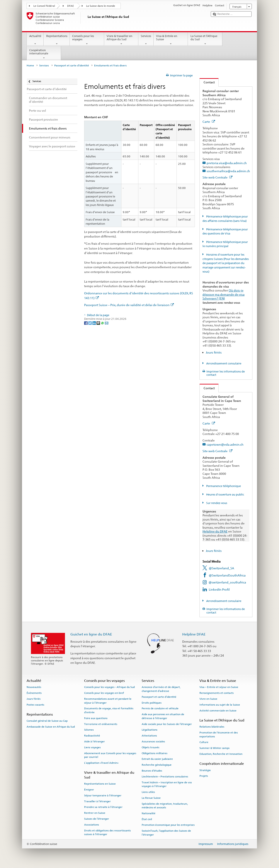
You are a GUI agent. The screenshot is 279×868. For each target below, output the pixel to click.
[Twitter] (90, 323)
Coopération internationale (44, 54)
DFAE (71, 6)
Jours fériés (214, 352)
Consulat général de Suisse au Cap (47, 721)
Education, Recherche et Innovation (221, 754)
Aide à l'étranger (94, 742)
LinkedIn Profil (219, 589)
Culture (204, 742)
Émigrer (89, 790)
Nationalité (149, 813)
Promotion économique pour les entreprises (168, 825)
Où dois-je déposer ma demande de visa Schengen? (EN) (224, 294)
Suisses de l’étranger (97, 819)
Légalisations (150, 730)
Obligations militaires (155, 753)
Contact (207, 82)
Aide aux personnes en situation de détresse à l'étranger (163, 716)
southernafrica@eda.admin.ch (228, 171)
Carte (209, 122)
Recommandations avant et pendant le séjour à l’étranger (108, 701)
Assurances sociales (153, 742)
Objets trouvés (151, 747)
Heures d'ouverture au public (225, 495)
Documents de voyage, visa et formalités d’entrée (109, 710)
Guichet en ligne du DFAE (91, 634)
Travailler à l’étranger (97, 801)
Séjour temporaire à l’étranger (103, 796)
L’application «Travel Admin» (101, 763)
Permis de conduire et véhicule (160, 708)
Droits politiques (152, 703)
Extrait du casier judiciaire (157, 759)
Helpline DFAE (194, 634)
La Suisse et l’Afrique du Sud (205, 40)
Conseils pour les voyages (87, 40)
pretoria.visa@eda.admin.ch (227, 163)
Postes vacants (35, 705)
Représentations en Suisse (100, 784)
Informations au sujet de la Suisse (220, 705)
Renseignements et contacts (217, 693)
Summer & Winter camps (214, 748)
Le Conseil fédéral (44, 6)
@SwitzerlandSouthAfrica (227, 575)
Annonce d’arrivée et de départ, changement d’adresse (161, 689)
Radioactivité (92, 736)
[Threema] (99, 323)
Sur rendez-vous (216, 503)
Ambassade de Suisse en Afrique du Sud (51, 727)
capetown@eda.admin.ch (225, 444)
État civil (147, 819)
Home (30, 66)
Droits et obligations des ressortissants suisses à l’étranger (107, 832)
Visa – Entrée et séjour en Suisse (219, 687)
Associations (92, 825)
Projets (204, 776)
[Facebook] (86, 323)
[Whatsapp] (103, 323)
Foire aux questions (96, 718)
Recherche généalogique (157, 765)
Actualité (35, 40)
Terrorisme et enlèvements (101, 724)
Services (146, 40)
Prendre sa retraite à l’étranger (103, 807)
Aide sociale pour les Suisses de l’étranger (167, 724)
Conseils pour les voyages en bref (104, 693)
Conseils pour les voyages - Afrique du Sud (109, 687)
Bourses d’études (152, 771)
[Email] (107, 323)
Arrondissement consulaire (223, 363)
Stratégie (205, 770)
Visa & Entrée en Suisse (171, 40)
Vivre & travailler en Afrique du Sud (121, 40)
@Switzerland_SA (221, 568)
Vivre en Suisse (208, 699)
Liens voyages (92, 747)
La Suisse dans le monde (101, 6)
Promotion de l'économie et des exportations (219, 734)
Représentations (57, 40)
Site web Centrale (218, 177)
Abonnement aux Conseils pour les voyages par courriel (110, 755)
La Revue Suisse (151, 798)
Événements (34, 693)
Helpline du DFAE (215, 531)
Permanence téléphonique (223, 486)
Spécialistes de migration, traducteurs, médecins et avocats (165, 805)
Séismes (89, 730)
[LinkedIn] (94, 323)
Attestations (149, 736)
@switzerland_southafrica (227, 582)
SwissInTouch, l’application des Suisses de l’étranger (166, 833)
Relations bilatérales (212, 727)
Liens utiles (148, 792)
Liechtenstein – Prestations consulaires (165, 777)
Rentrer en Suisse (95, 813)
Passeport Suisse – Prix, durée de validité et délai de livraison (129, 305)
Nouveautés (34, 687)
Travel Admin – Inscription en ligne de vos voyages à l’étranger (167, 784)
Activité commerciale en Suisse (218, 711)
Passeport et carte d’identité (72, 66)
